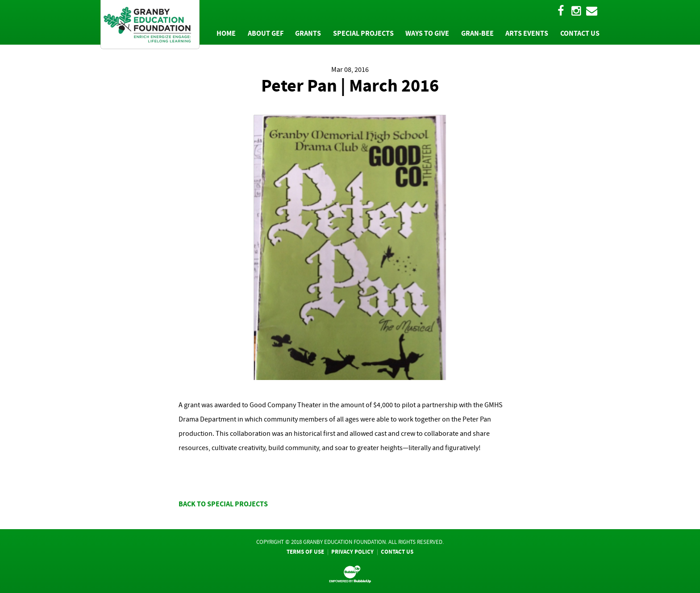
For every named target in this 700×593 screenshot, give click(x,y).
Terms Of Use (305, 552)
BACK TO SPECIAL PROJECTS (223, 504)
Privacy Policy (352, 552)
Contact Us (397, 552)
